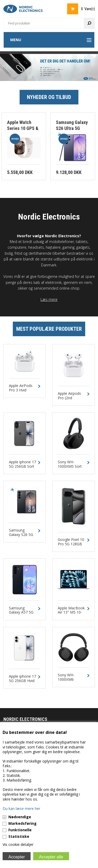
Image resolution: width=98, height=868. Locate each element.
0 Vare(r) (88, 9)
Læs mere (49, 299)
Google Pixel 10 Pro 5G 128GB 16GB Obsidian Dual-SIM (71, 546)
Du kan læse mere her (21, 808)
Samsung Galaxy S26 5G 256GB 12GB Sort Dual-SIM (21, 537)
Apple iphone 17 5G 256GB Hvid (22, 679)
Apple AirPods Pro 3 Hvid (21, 388)
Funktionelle (20, 830)
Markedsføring (22, 823)
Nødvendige (20, 817)
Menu (16, 40)
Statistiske (19, 836)
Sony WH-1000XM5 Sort (70, 464)
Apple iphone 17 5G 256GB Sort (22, 464)
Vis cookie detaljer (18, 844)
